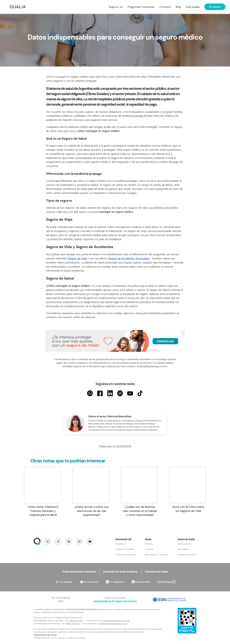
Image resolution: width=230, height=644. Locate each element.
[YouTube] (130, 393)
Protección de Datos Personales (79, 572)
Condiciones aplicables (125, 555)
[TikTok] (140, 393)
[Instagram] (120, 393)
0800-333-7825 (76, 621)
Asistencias (121, 544)
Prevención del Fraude (156, 572)
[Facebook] (100, 393)
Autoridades (183, 549)
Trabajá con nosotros (187, 555)
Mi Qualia (215, 7)
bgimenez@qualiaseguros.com (116, 621)
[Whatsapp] (90, 393)
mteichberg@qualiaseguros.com (113, 623)
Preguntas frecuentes (125, 549)
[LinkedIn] (110, 393)
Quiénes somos (184, 544)
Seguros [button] (114, 7)
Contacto (149, 549)
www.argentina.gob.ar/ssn (45, 635)
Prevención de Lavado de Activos (120, 572)
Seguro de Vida (77, 259)
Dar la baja (164, 555)
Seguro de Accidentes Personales (129, 259)
